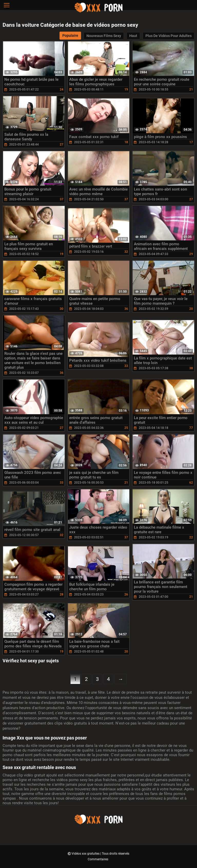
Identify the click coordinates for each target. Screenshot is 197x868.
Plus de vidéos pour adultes (169, 36)
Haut (133, 36)
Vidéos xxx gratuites (86, 854)
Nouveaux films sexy (104, 36)
